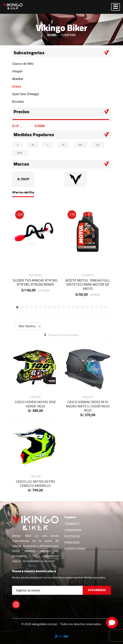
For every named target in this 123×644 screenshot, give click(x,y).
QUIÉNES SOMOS (75, 549)
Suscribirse (97, 590)
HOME (52, 35)
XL (65, 145)
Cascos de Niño (23, 64)
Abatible (18, 79)
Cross (16, 86)
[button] (17, 307)
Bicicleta (18, 102)
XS (99, 145)
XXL (82, 145)
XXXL (21, 153)
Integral (17, 71)
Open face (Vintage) (26, 94)
